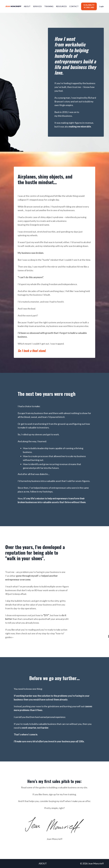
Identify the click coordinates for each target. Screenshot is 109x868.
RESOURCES (61, 6)
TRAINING (49, 6)
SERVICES (37, 6)
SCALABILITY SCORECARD (89, 6)
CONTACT (74, 6)
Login (102, 6)
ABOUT (27, 6)
